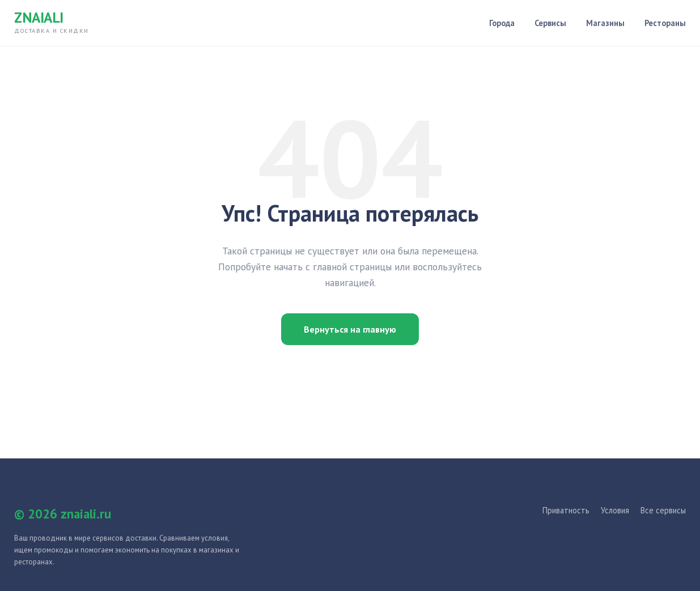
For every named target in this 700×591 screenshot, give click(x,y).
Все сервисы (663, 510)
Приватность (566, 510)
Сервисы (550, 23)
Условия (615, 510)
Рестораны (665, 23)
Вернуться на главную (350, 329)
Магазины (605, 23)
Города (502, 23)
